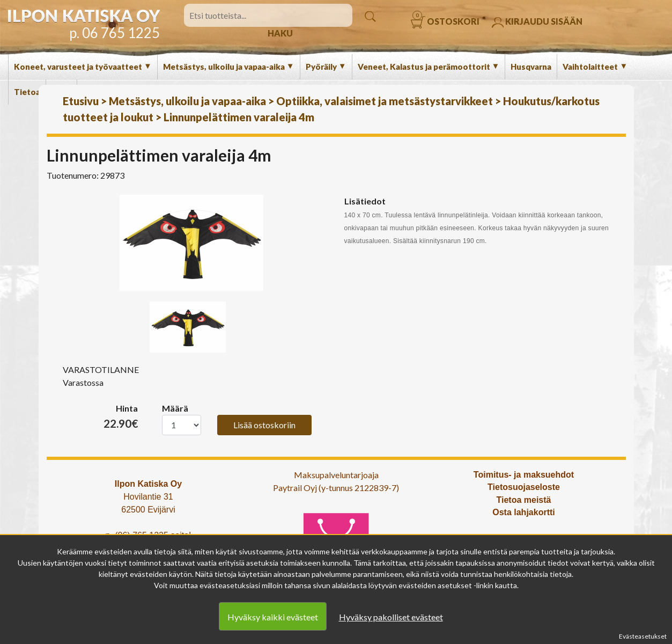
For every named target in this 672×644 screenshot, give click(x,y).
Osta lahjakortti (523, 512)
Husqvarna (531, 67)
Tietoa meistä (524, 500)
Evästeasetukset (643, 636)
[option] (191, 243)
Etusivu (81, 101)
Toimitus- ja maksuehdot (524, 475)
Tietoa (27, 92)
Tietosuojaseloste (524, 487)
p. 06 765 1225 (115, 33)
